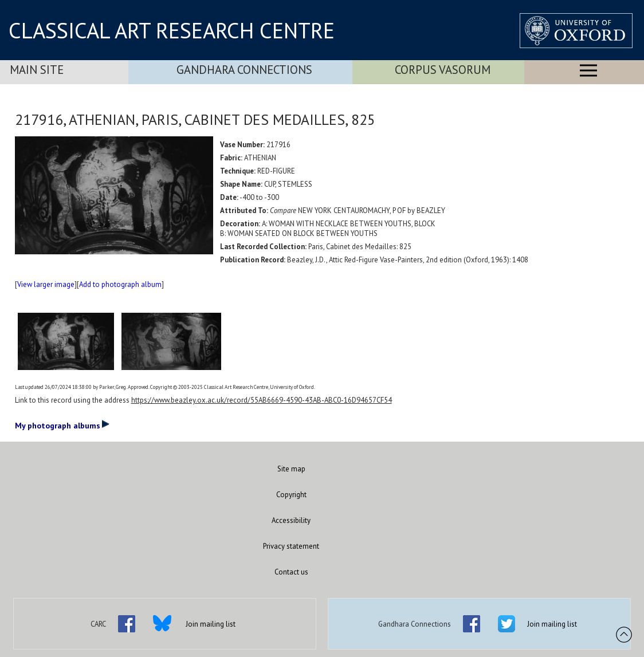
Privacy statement (291, 546)
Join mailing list (211, 624)
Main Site (37, 70)
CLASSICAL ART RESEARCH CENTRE (172, 30)
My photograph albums (62, 425)
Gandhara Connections (244, 70)
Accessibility (291, 520)
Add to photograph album (120, 284)
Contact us (291, 572)
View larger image (46, 284)
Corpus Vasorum (443, 70)
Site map (291, 469)
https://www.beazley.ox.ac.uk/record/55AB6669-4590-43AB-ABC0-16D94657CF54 (262, 400)
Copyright (291, 495)
